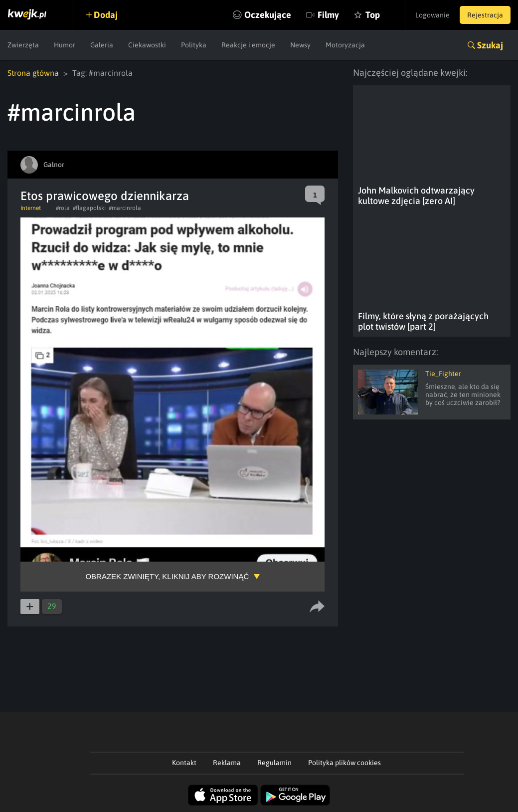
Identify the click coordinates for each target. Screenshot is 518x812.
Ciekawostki (147, 45)
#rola (63, 208)
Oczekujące (268, 15)
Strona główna (33, 73)
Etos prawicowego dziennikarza (105, 196)
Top (373, 15)
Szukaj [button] (490, 45)
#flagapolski (89, 208)
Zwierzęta (23, 45)
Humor (65, 45)
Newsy (300, 45)
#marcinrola (125, 208)
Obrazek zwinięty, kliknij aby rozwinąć (167, 576)
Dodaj (106, 15)
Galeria (102, 45)
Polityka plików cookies (345, 763)
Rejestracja (485, 15)
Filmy (328, 15)
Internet (31, 208)
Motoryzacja (345, 45)
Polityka (194, 45)
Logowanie (432, 15)
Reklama (227, 763)
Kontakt (184, 763)
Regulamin (274, 763)
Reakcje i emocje (248, 45)
